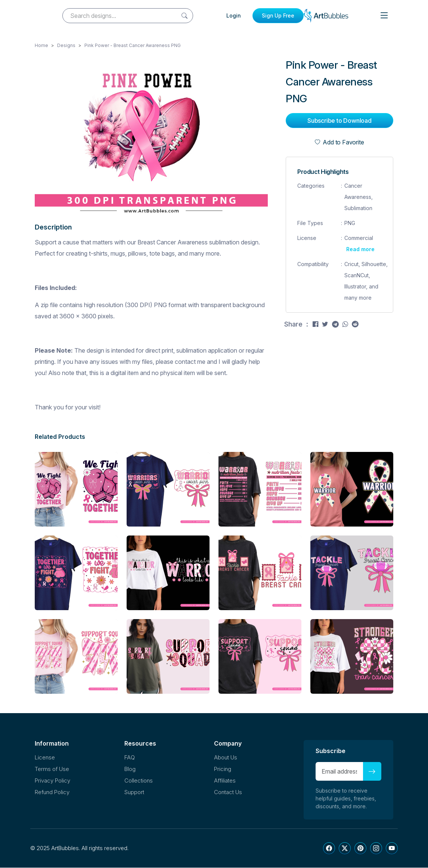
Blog (130, 769)
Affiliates (225, 781)
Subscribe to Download (339, 121)
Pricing (223, 769)
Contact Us (228, 792)
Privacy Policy (52, 781)
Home (41, 46)
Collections (139, 781)
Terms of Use (52, 769)
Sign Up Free (278, 15)
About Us (226, 758)
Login (234, 15)
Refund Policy (52, 792)
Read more (360, 249)
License (45, 758)
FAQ (130, 758)
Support (134, 792)
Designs (66, 46)
